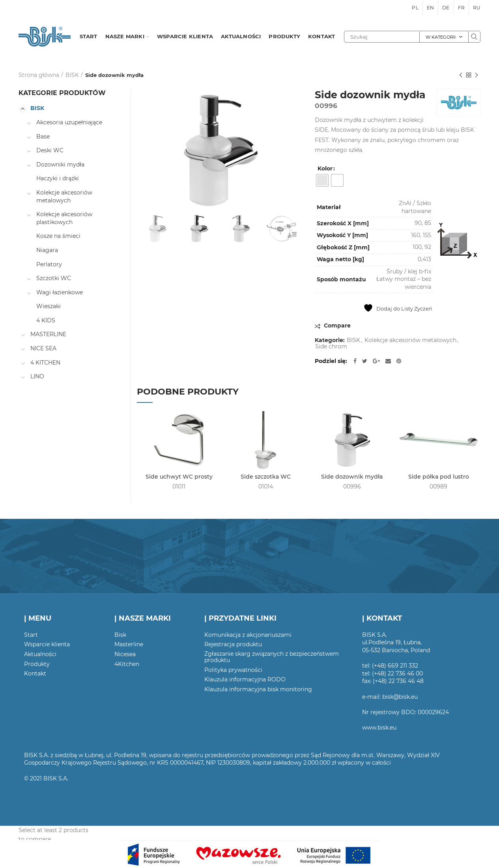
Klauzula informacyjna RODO (245, 679)
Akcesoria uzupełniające (69, 122)
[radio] (322, 180)
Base (43, 137)
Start (31, 635)
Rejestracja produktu (233, 644)
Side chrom (331, 347)
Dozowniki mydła (60, 165)
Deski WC (50, 150)
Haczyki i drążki (58, 178)
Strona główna (39, 75)
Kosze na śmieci (58, 236)
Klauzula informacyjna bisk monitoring (258, 689)
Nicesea (125, 654)
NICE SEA (43, 348)
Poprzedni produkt (461, 76)
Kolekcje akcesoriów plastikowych (64, 218)
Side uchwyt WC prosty (179, 477)
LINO (37, 376)
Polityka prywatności (233, 670)
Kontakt (35, 673)
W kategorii (441, 37)
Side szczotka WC (266, 477)
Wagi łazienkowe (60, 292)
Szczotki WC (54, 278)
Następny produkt (477, 76)
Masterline (129, 644)
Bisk (120, 635)
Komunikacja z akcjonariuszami (248, 635)
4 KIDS (46, 320)
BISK (72, 75)
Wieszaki (49, 306)
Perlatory (49, 264)
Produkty (37, 664)
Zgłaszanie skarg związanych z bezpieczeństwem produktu (272, 657)
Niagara (47, 250)
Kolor (325, 168)
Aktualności (40, 654)
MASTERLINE (48, 334)
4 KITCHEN (45, 363)
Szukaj (474, 37)
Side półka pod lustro (439, 477)
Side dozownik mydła (352, 477)
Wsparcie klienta (47, 644)
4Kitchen (127, 664)
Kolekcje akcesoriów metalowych (410, 340)
